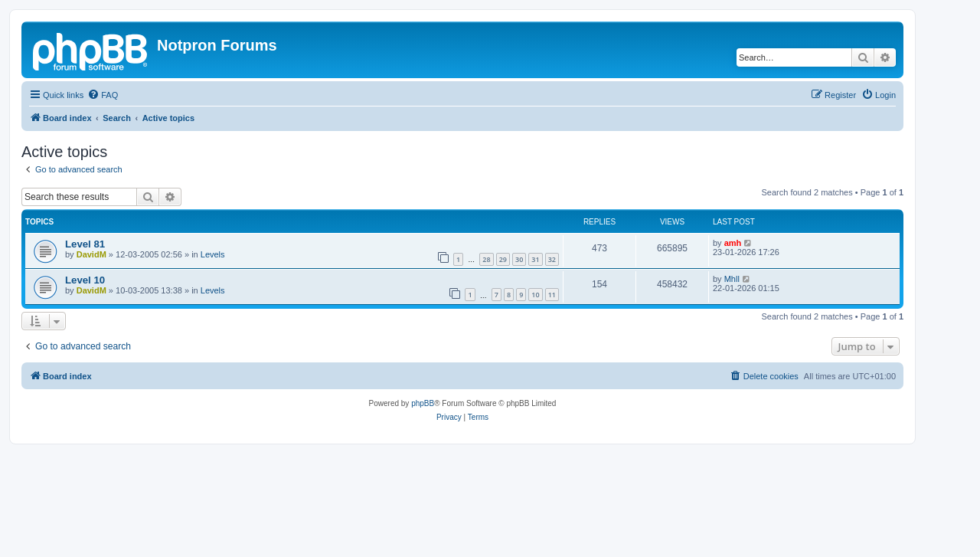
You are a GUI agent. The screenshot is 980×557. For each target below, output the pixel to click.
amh (733, 243)
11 (552, 295)
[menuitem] (103, 95)
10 (535, 295)
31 (535, 259)
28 (486, 259)
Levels (213, 254)
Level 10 (85, 280)
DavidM (91, 254)
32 (552, 259)
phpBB (423, 403)
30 (519, 259)
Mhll (732, 279)
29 (503, 259)
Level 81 (85, 244)
